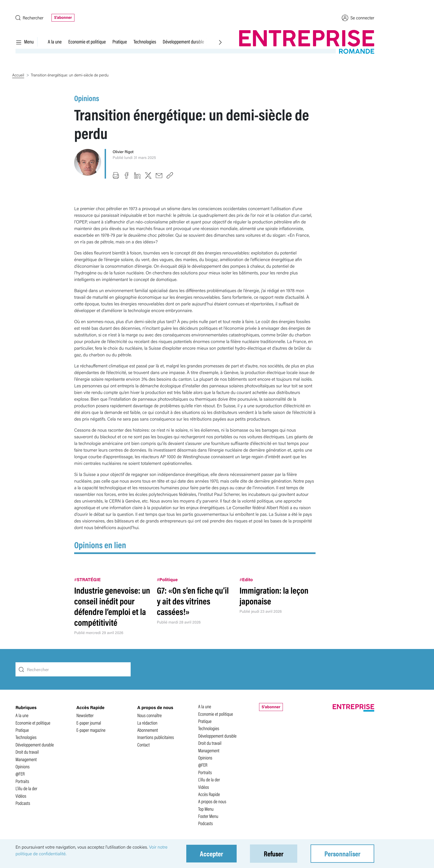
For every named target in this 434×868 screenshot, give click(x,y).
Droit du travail (27, 752)
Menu (25, 42)
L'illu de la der (26, 788)
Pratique (120, 42)
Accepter (211, 853)
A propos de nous (212, 801)
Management (26, 759)
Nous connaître (149, 715)
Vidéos (21, 796)
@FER (20, 774)
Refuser (274, 853)
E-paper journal (89, 723)
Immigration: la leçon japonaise (274, 595)
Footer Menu (208, 816)
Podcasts (23, 803)
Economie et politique (87, 42)
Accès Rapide (209, 794)
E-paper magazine (91, 730)
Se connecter (358, 18)
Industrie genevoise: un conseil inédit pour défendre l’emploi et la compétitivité (112, 606)
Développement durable (183, 42)
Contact (144, 745)
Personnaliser (342, 853)
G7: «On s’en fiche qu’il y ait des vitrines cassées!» (193, 601)
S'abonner (63, 17)
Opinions (87, 98)
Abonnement (148, 730)
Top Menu (206, 809)
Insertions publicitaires (156, 737)
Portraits (22, 781)
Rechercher (29, 18)
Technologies (145, 42)
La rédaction (147, 723)
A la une (55, 42)
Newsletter (85, 715)
